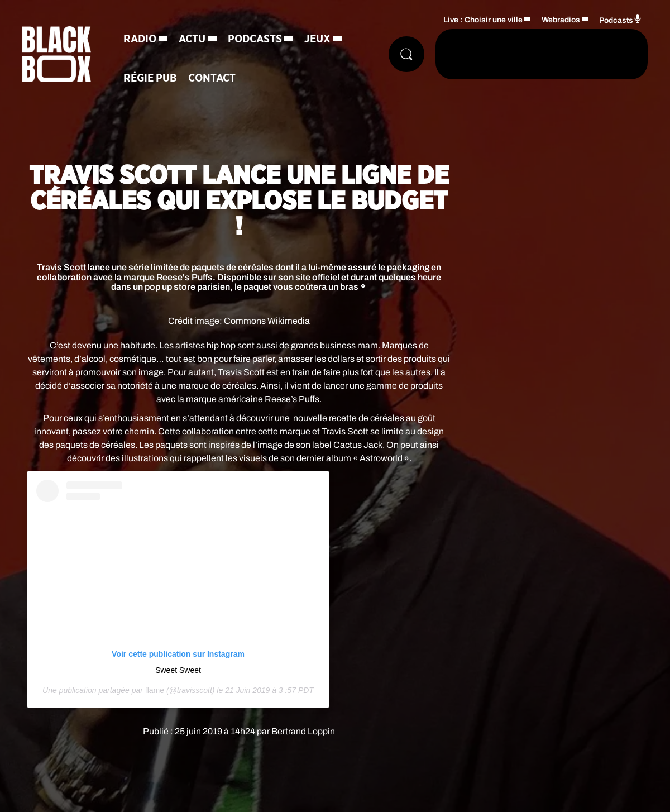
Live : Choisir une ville (483, 20)
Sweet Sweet (178, 670)
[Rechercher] (406, 54)
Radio (140, 39)
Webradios (561, 20)
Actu (192, 39)
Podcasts (255, 39)
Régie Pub (150, 78)
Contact (212, 78)
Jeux (317, 39)
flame (155, 690)
